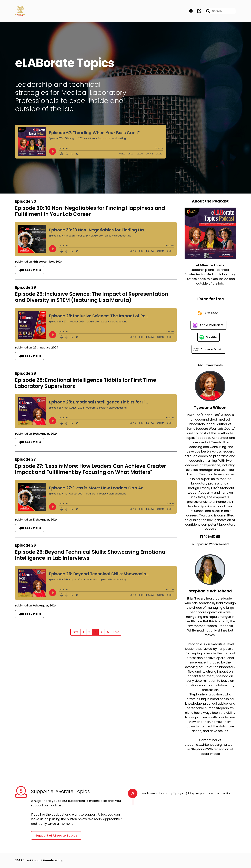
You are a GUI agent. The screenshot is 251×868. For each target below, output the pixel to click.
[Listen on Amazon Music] (208, 349)
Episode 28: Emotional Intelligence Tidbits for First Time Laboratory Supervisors (86, 383)
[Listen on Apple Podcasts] (208, 325)
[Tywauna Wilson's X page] (206, 537)
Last (116, 632)
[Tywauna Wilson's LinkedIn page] (214, 537)
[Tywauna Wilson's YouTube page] (218, 537)
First (76, 632)
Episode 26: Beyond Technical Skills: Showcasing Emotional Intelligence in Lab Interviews (91, 555)
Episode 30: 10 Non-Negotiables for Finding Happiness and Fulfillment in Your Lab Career (90, 211)
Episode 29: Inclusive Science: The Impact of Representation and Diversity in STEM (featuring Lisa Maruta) (92, 297)
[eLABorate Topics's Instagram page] (191, 11)
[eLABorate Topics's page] (197, 11)
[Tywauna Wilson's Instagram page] (210, 537)
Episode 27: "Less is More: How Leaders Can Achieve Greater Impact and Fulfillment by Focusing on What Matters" (91, 469)
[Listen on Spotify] (208, 337)
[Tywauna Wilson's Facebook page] (202, 537)
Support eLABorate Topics (56, 835)
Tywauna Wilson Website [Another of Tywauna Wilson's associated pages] (210, 544)
